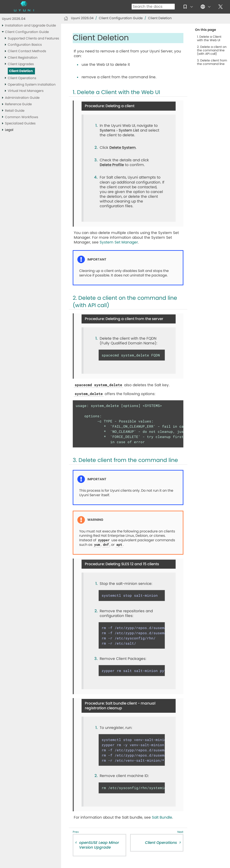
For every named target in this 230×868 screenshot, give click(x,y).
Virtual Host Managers (26, 91)
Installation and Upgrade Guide (30, 26)
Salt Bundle (162, 817)
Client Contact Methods (27, 51)
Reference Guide (18, 104)
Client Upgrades (21, 64)
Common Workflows (22, 117)
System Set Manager (119, 242)
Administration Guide (22, 98)
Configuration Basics (25, 45)
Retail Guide (15, 111)
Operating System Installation (32, 85)
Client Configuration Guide (27, 32)
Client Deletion (21, 71)
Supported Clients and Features (33, 38)
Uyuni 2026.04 (14, 19)
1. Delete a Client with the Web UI (209, 39)
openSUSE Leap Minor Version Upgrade (99, 845)
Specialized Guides (20, 123)
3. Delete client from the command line (212, 62)
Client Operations (22, 78)
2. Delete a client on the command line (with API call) (212, 50)
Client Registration (23, 58)
